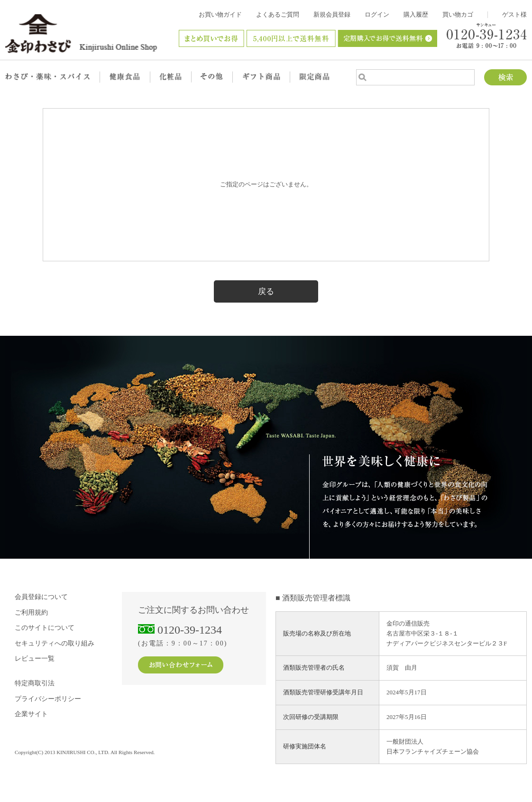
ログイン (377, 14)
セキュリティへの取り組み (55, 643)
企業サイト (31, 714)
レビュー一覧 (35, 659)
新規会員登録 (332, 14)
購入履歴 (416, 14)
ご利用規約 (31, 613)
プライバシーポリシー (48, 699)
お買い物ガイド (220, 14)
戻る (266, 291)
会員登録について (41, 597)
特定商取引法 (35, 683)
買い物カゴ (458, 14)
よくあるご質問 (278, 14)
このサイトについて (45, 628)
